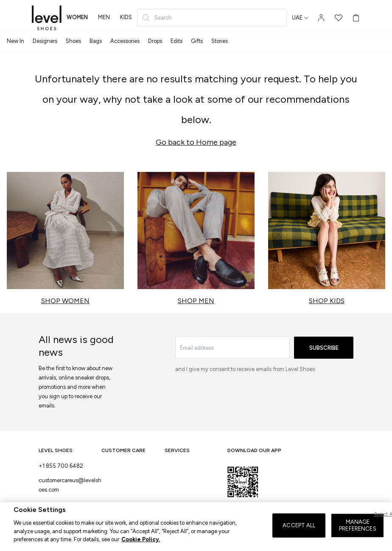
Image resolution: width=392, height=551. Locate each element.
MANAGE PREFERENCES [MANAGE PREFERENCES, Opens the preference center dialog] (357, 535)
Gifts (197, 41)
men (104, 17)
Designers (45, 41)
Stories (220, 41)
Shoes (73, 41)
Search (157, 18)
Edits (176, 41)
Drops (155, 41)
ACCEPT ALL (299, 535)
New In (15, 41)
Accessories (125, 41)
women (77, 17)
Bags (96, 41)
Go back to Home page (196, 142)
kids (126, 17)
